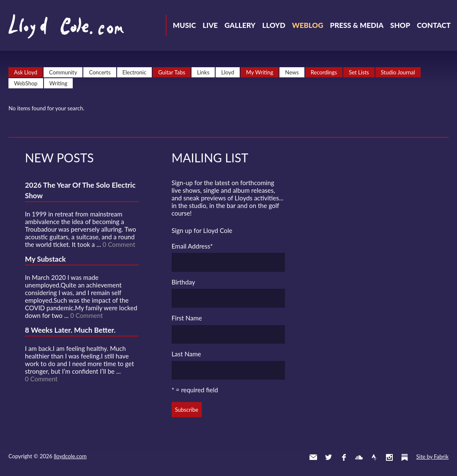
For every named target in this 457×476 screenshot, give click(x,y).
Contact (434, 25)
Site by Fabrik (432, 457)
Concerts (100, 72)
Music (185, 25)
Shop (400, 25)
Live (210, 25)
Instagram (389, 457)
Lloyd (274, 25)
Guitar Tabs (172, 72)
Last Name (186, 354)
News (292, 72)
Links (203, 72)
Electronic (135, 72)
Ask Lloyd (26, 72)
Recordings (324, 72)
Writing (59, 83)
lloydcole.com (70, 456)
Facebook (344, 457)
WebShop (26, 83)
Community (63, 72)
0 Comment (119, 244)
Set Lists (359, 72)
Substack (405, 457)
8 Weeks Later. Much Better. (70, 330)
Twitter (328, 457)
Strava (374, 457)
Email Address (192, 246)
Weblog (308, 25)
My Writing (260, 72)
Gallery (240, 25)
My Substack (45, 259)
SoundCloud (359, 457)
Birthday (183, 282)
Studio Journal (398, 72)
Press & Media (357, 25)
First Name (187, 318)
